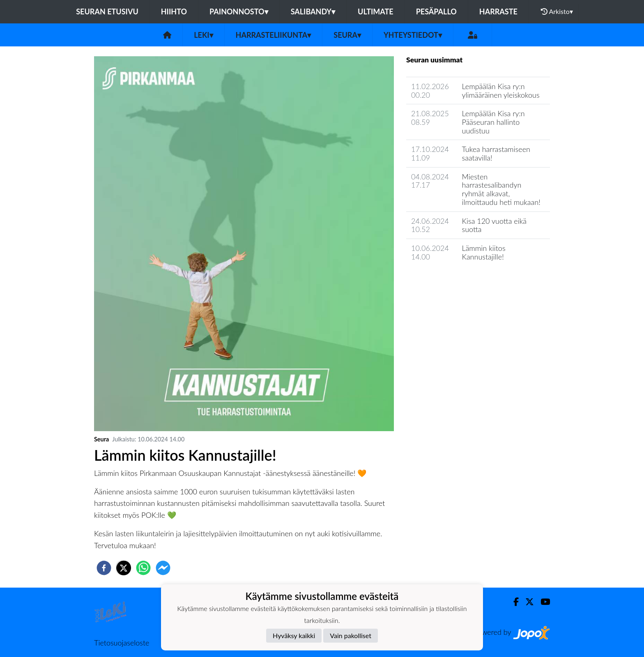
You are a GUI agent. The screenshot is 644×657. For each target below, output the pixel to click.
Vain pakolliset (351, 635)
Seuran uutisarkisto (443, 280)
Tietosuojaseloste (122, 643)
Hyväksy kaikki (294, 635)
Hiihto (174, 11)
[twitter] (124, 568)
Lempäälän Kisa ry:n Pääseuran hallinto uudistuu (493, 122)
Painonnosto (239, 11)
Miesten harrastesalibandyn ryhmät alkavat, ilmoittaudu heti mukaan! (501, 189)
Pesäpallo (436, 11)
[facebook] (104, 568)
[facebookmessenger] (163, 568)
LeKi (203, 35)
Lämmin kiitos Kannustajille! (484, 252)
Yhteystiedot (413, 35)
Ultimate (376, 11)
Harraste (498, 11)
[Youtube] (542, 602)
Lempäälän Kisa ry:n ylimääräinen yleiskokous (501, 91)
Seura (347, 35)
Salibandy (313, 11)
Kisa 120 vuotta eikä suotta (494, 225)
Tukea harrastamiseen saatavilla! (496, 153)
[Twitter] (526, 602)
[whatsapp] (143, 568)
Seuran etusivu (107, 11)
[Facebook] (513, 602)
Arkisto (557, 11)
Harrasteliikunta (274, 35)
